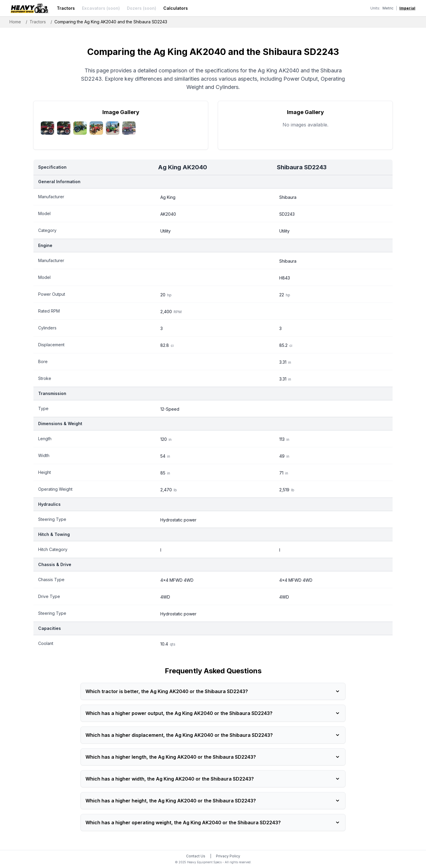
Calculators (176, 8)
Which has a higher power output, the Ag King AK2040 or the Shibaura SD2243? (213, 713)
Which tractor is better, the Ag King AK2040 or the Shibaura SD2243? (213, 691)
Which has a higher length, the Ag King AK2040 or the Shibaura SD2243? (213, 757)
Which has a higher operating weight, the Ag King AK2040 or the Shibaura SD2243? (213, 823)
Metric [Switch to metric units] (388, 8)
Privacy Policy (228, 856)
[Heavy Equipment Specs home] (30, 8)
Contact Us (196, 856)
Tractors (66, 8)
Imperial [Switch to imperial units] (407, 8)
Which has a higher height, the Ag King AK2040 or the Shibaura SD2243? (213, 801)
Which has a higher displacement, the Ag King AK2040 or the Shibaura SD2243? (213, 735)
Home (15, 22)
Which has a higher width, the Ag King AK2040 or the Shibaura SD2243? (213, 779)
